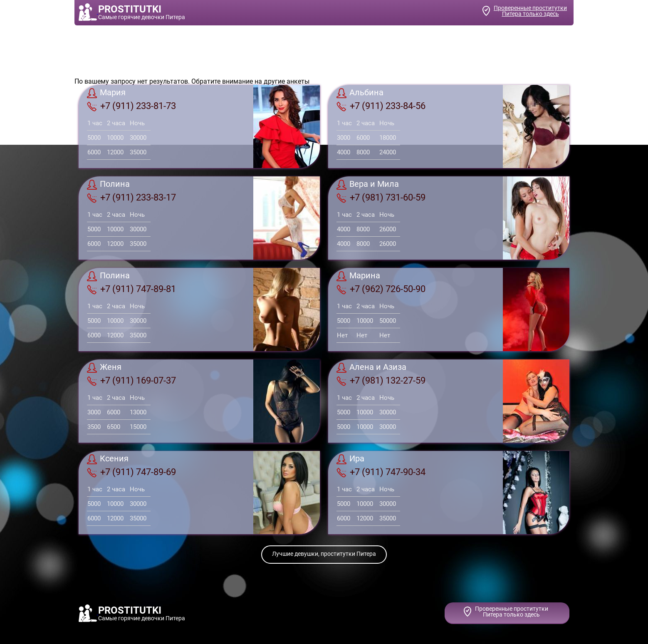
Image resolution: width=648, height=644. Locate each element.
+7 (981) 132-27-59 (381, 381)
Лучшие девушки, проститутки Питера (324, 554)
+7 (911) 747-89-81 (131, 289)
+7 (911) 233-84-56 (381, 106)
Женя (104, 368)
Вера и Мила (368, 185)
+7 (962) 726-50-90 (381, 289)
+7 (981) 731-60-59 (381, 198)
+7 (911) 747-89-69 (131, 472)
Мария (106, 93)
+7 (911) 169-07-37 (131, 381)
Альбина (360, 93)
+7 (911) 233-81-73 (131, 106)
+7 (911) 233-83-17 (131, 198)
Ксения (108, 459)
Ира (350, 459)
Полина (108, 185)
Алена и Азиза (371, 368)
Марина (358, 276)
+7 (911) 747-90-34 (381, 472)
